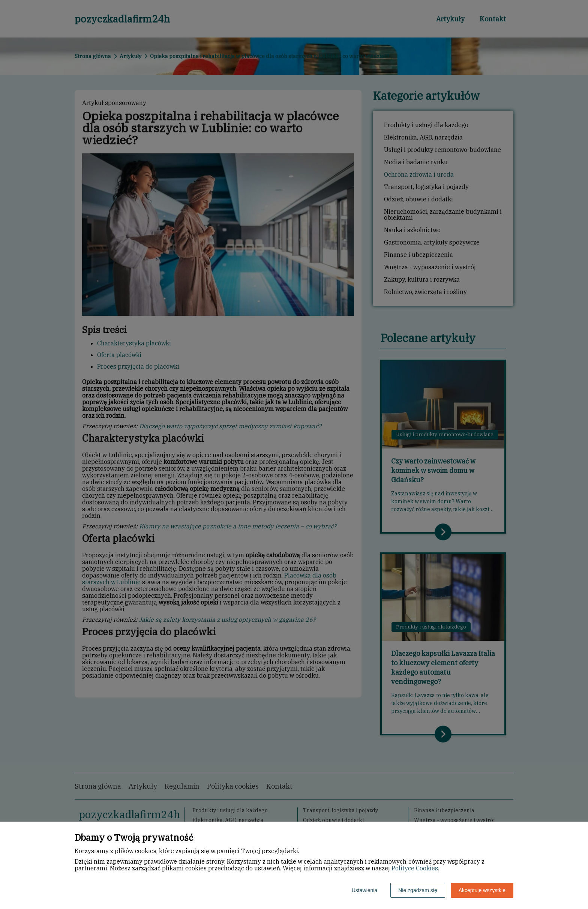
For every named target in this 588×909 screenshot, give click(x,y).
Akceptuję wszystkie (482, 890)
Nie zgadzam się (418, 890)
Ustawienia (364, 890)
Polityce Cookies (415, 868)
